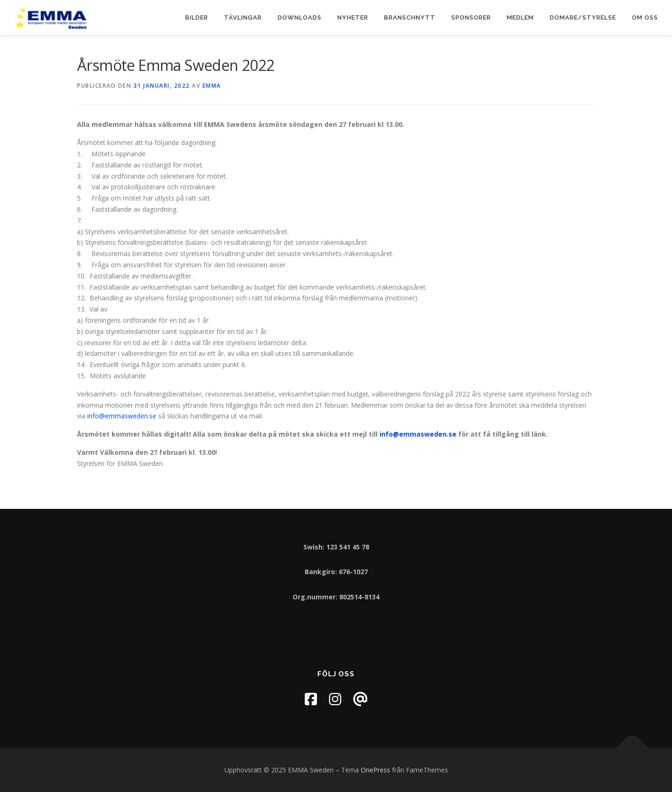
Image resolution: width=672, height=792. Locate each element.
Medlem (520, 17)
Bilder (197, 17)
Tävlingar (243, 17)
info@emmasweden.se (122, 416)
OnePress (375, 770)
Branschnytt (410, 17)
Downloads (300, 17)
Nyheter (353, 17)
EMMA (212, 86)
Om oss (645, 17)
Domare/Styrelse (583, 17)
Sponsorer (471, 17)
